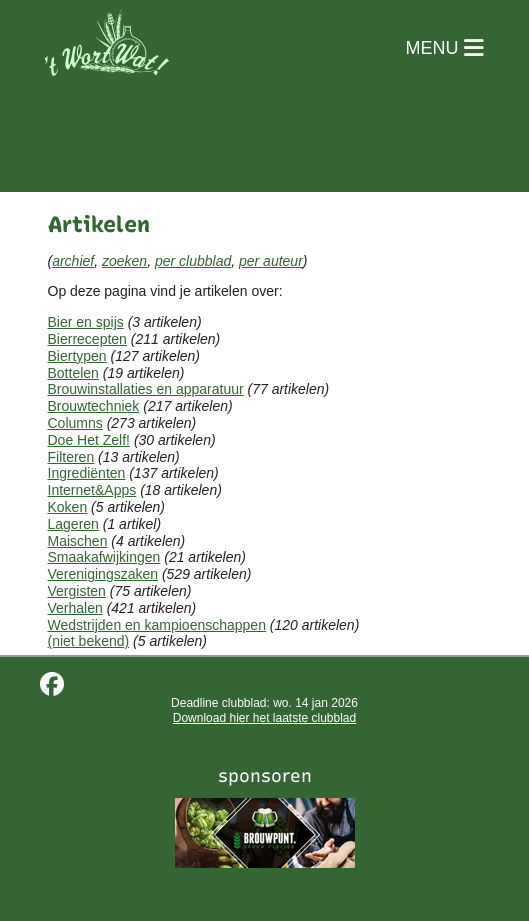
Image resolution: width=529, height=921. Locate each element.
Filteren (71, 457)
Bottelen (73, 373)
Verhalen (75, 608)
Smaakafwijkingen (104, 557)
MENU (445, 48)
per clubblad (193, 261)
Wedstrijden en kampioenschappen (157, 625)
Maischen (78, 541)
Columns (75, 423)
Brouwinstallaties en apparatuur (146, 389)
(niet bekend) (89, 641)
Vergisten (77, 591)
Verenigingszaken (103, 574)
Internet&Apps (92, 490)
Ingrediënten (87, 473)
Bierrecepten (87, 339)
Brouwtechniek (94, 406)
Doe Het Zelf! (89, 440)
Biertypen (77, 356)
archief (73, 261)
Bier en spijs (86, 322)
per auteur (271, 261)
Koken (68, 507)
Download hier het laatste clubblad (264, 718)
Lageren (73, 524)
